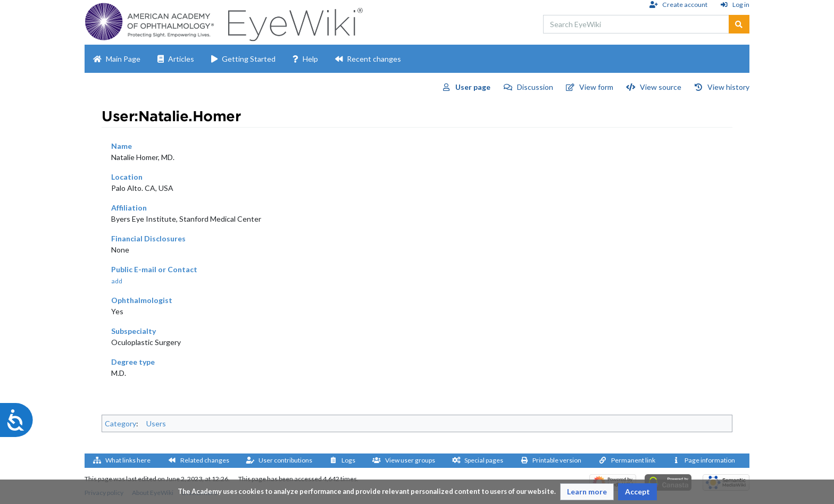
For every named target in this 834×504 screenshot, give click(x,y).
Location (127, 177)
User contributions (285, 460)
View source (661, 87)
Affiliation (129, 208)
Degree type (133, 362)
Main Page (123, 59)
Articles (181, 59)
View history (728, 87)
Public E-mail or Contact (154, 269)
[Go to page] (739, 24)
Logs (348, 460)
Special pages (484, 460)
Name (122, 146)
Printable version (557, 460)
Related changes (205, 460)
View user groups (410, 460)
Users (156, 423)
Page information (710, 460)
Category (120, 423)
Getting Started (249, 59)
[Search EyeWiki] (636, 24)
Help (310, 59)
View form (596, 87)
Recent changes (374, 59)
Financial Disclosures (148, 238)
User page (473, 87)
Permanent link (633, 460)
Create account (685, 5)
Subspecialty (134, 331)
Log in (741, 5)
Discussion (535, 87)
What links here (128, 460)
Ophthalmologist (142, 300)
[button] (587, 492)
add (117, 281)
